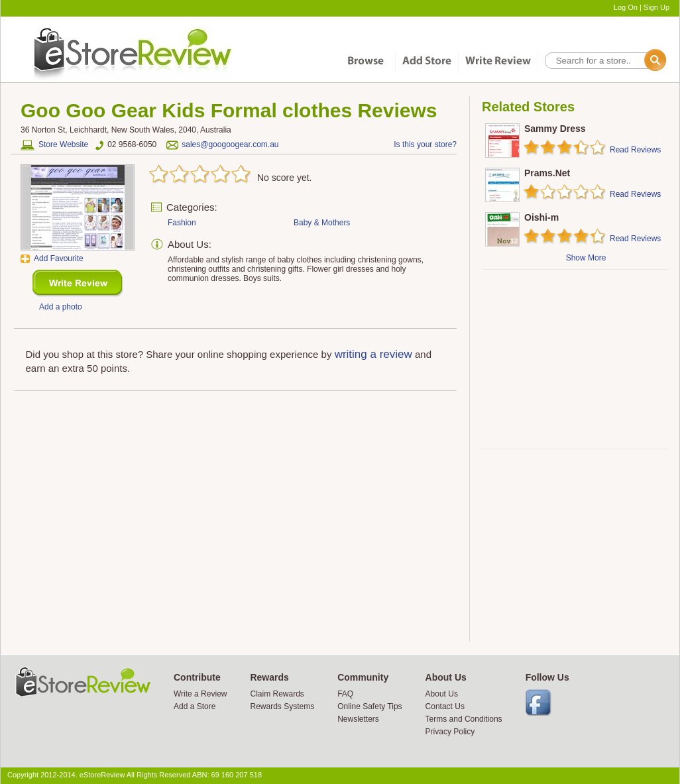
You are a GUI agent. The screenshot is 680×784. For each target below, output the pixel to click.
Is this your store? (425, 144)
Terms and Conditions (464, 719)
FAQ (345, 694)
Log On (626, 7)
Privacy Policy (450, 732)
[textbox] (604, 61)
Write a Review (200, 694)
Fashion (182, 223)
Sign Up (656, 7)
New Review (78, 283)
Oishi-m (541, 217)
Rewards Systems (282, 706)
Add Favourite (59, 258)
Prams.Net (547, 173)
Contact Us (445, 706)
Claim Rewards (277, 694)
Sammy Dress (555, 129)
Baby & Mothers (322, 223)
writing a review (373, 354)
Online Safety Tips (369, 706)
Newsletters (358, 719)
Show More (586, 258)
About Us (442, 694)
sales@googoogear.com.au (230, 144)
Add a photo (61, 307)
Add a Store (195, 706)
